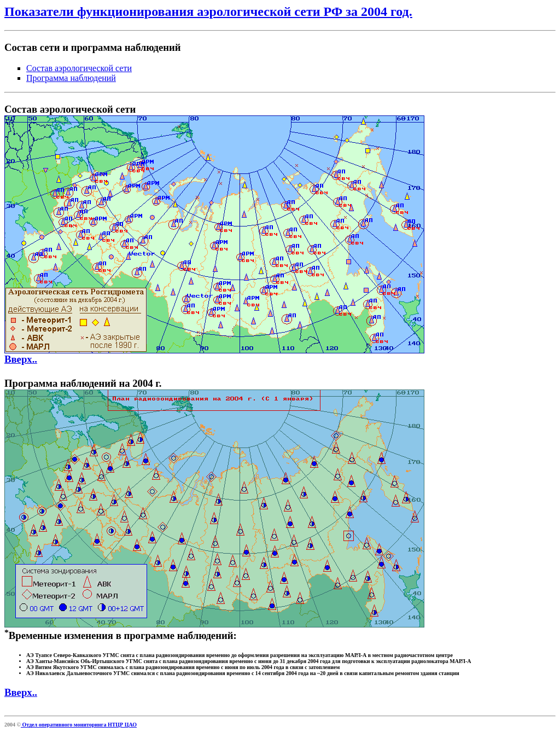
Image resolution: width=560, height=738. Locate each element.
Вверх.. (21, 359)
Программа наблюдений (71, 78)
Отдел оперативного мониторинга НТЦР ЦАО (79, 725)
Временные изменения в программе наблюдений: (280, 653)
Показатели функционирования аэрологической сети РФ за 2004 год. (208, 11)
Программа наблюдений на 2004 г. (83, 383)
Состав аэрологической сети (79, 68)
